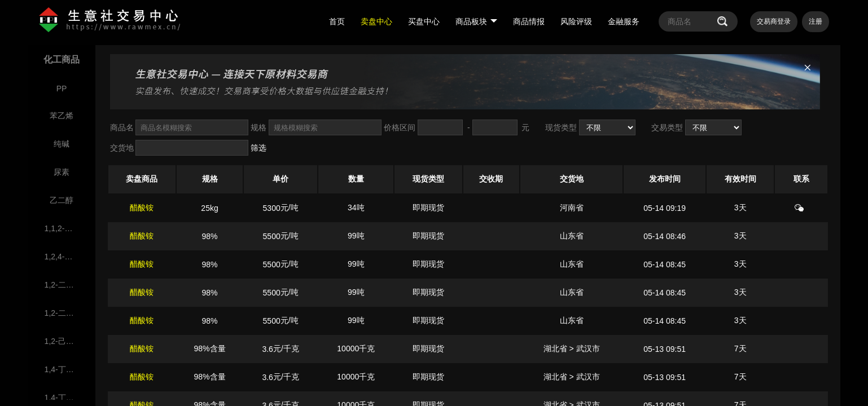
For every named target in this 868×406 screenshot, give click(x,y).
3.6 (267, 349)
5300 (272, 208)
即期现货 (428, 208)
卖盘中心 (376, 21)
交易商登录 (774, 21)
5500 (272, 236)
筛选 (258, 148)
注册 (816, 21)
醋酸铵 (142, 208)
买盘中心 (424, 21)
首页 (337, 21)
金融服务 (624, 21)
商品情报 (529, 21)
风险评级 (576, 21)
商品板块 (476, 21)
